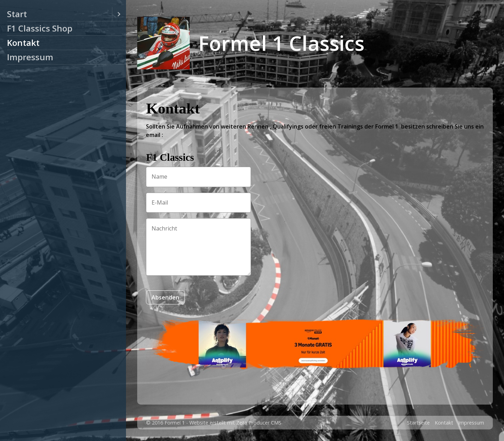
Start (17, 14)
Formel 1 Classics (281, 43)
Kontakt (23, 43)
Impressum (30, 57)
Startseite (418, 423)
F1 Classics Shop (40, 28)
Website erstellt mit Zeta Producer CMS (235, 423)
